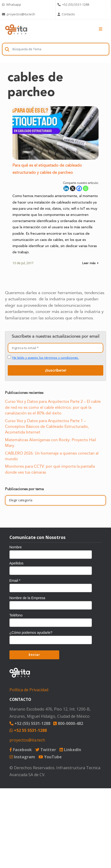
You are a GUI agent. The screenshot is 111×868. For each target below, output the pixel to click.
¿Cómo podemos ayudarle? (31, 633)
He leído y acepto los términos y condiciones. (46, 358)
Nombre (16, 547)
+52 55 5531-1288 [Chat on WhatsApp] (28, 730)
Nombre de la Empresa (27, 598)
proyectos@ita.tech (27, 740)
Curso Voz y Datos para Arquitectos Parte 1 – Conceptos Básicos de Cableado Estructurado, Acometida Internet (47, 427)
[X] (73, 189)
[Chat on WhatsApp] (28, 5)
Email (15, 581)
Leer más (90, 263)
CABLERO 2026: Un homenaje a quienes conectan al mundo (52, 456)
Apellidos (17, 563)
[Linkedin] (66, 189)
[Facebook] (79, 189)
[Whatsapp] (86, 189)
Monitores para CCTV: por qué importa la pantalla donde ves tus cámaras (50, 469)
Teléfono (16, 615)
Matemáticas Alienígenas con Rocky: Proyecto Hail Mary (51, 443)
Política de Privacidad (29, 690)
